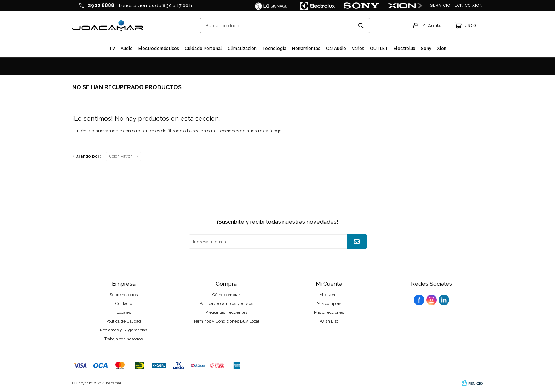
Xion (442, 49)
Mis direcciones (329, 312)
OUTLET (379, 49)
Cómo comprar (226, 295)
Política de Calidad (124, 321)
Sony (426, 49)
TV (112, 49)
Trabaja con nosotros (124, 339)
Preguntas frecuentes (226, 312)
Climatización (242, 49)
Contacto (124, 303)
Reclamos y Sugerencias (124, 330)
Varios (358, 49)
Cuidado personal (203, 49)
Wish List (329, 321)
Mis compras (329, 303)
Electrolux (404, 49)
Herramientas (306, 49)
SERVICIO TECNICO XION (456, 5)
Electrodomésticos (159, 49)
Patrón (121, 156)
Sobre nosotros (124, 295)
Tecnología (274, 49)
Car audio (336, 49)
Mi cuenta (329, 295)
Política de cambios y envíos (226, 303)
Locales (124, 312)
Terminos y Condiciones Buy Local (226, 321)
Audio (127, 49)
